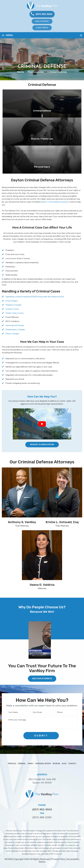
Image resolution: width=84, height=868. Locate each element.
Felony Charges (12, 334)
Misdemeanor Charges (15, 330)
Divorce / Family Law (42, 139)
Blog (64, 764)
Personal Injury (42, 167)
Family (31, 764)
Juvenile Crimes (12, 309)
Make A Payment (42, 21)
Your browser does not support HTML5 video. (40, 640)
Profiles (12, 764)
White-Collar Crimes (15, 313)
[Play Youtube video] (42, 424)
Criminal (22, 764)
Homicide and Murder (15, 325)
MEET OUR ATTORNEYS (42, 679)
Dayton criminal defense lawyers (54, 202)
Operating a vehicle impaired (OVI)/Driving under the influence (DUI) (35, 297)
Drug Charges (12, 301)
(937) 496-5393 (42, 818)
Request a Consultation (42, 445)
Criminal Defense (42, 111)
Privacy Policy (58, 859)
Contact (72, 764)
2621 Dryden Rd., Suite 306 (42, 779)
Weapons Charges (13, 305)
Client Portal (42, 28)
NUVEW (8, 859)
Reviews (56, 764)
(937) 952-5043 (44, 14)
